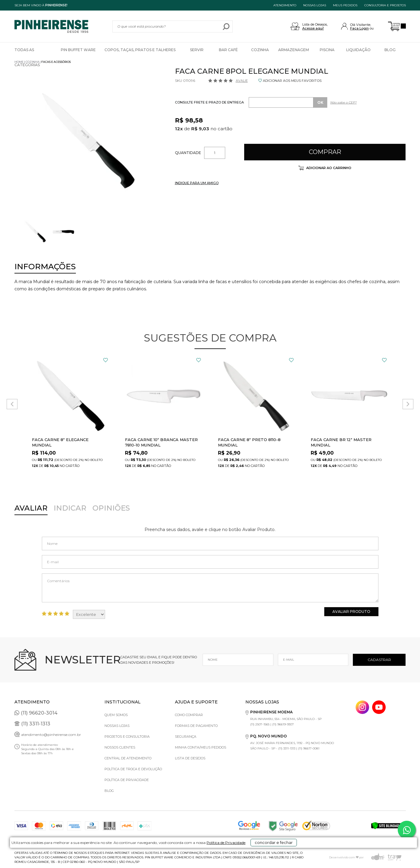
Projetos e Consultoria (127, 737)
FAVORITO (106, 360)
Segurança (186, 737)
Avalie (242, 81)
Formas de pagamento (196, 726)
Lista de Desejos (190, 758)
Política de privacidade (127, 780)
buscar (226, 26)
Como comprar (189, 715)
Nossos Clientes (120, 747)
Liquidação (358, 50)
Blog (390, 50)
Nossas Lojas (117, 726)
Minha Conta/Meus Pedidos (201, 747)
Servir (197, 50)
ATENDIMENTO (285, 5)
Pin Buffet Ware (78, 50)
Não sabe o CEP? (344, 102)
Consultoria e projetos (385, 5)
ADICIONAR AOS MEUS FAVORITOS (292, 81)
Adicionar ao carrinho (328, 168)
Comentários (210, 588)
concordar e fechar (296, 857)
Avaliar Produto (351, 612)
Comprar (325, 152)
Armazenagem (294, 50)
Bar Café (228, 50)
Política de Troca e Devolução (133, 769)
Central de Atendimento (128, 758)
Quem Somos (116, 715)
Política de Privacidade (233, 859)
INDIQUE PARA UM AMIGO (197, 183)
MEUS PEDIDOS (345, 5)
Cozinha (260, 50)
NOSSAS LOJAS (315, 5)
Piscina (327, 50)
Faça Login (359, 28)
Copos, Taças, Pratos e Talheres (140, 50)
